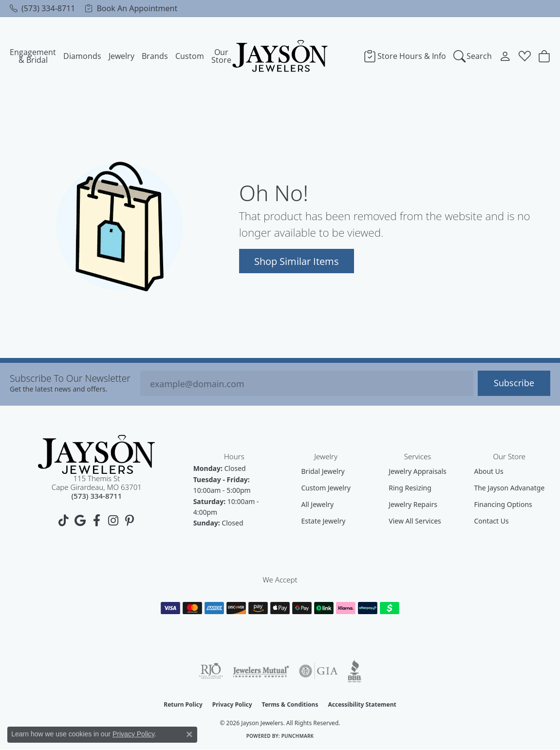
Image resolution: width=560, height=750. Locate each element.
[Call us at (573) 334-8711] (96, 496)
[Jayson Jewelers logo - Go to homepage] (280, 56)
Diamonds (82, 56)
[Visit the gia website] (318, 671)
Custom (190, 56)
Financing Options (503, 504)
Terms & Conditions (290, 704)
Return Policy (183, 704)
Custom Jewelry (326, 488)
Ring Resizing (410, 488)
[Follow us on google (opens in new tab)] (80, 521)
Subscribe (514, 383)
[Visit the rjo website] (211, 671)
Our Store (221, 56)
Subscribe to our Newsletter (70, 378)
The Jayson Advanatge (509, 488)
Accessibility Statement (362, 704)
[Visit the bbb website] (355, 671)
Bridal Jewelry (323, 471)
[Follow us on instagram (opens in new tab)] (113, 521)
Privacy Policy (232, 704)
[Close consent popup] (189, 734)
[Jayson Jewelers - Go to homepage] (96, 455)
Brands (155, 56)
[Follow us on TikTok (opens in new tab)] (63, 521)
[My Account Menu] (505, 56)
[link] (42, 8)
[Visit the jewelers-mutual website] (261, 671)
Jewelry (121, 56)
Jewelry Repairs (413, 504)
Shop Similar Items (297, 261)
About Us (488, 471)
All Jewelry (318, 504)
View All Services (415, 521)
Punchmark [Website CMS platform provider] (298, 736)
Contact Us (491, 521)
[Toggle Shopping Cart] (544, 56)
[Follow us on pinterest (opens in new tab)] (130, 521)
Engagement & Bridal (33, 56)
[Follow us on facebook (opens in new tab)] (96, 521)
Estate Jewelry (324, 521)
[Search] (473, 56)
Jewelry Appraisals (418, 471)
